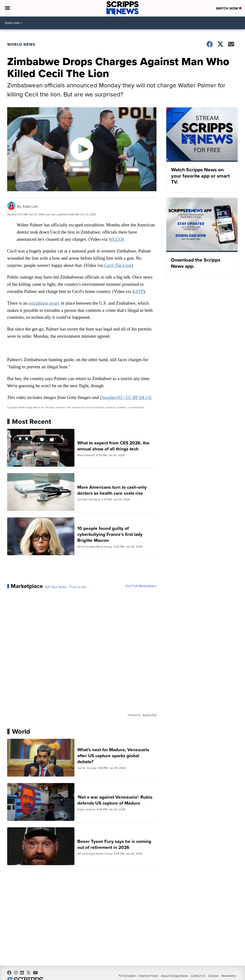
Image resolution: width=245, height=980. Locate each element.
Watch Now (229, 9)
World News (21, 45)
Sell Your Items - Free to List (65, 588)
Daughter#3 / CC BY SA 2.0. (126, 398)
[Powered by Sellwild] (150, 716)
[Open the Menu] (7, 8)
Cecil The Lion (118, 266)
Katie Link (30, 207)
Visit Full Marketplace (141, 587)
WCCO (115, 239)
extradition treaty (44, 303)
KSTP (138, 292)
